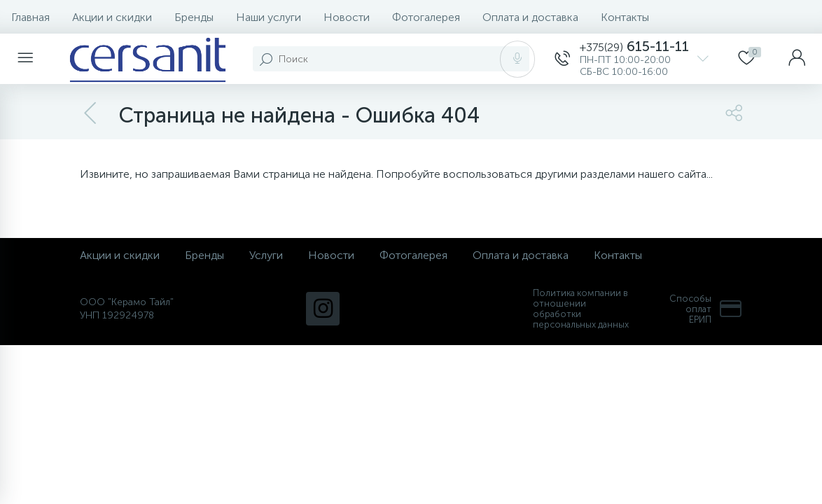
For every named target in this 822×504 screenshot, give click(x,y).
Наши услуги (269, 17)
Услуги (266, 255)
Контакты (625, 17)
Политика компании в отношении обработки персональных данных (581, 309)
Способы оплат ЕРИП (706, 309)
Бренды (194, 17)
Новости (347, 17)
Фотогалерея (426, 17)
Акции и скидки (112, 17)
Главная (30, 17)
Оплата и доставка (530, 17)
